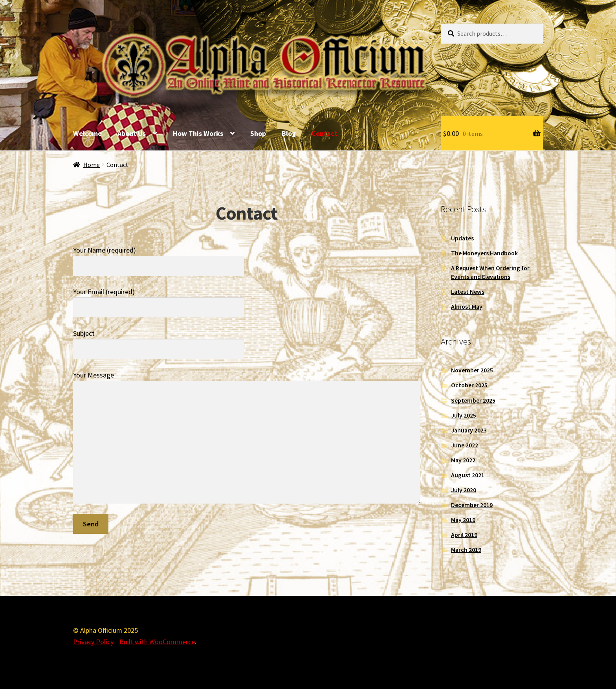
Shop (258, 133)
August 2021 (468, 475)
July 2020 (464, 490)
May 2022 (463, 460)
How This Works (198, 133)
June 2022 (465, 445)
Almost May (467, 307)
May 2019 (463, 520)
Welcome (87, 133)
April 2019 (464, 535)
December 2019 (472, 505)
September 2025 (473, 400)
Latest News (468, 292)
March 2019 (466, 550)
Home (92, 165)
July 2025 (464, 415)
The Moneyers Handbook (484, 253)
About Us (132, 133)
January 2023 (469, 430)
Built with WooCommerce (157, 642)
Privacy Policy (93, 642)
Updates (462, 238)
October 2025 (469, 385)
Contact (324, 133)
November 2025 (472, 370)
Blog (289, 133)
